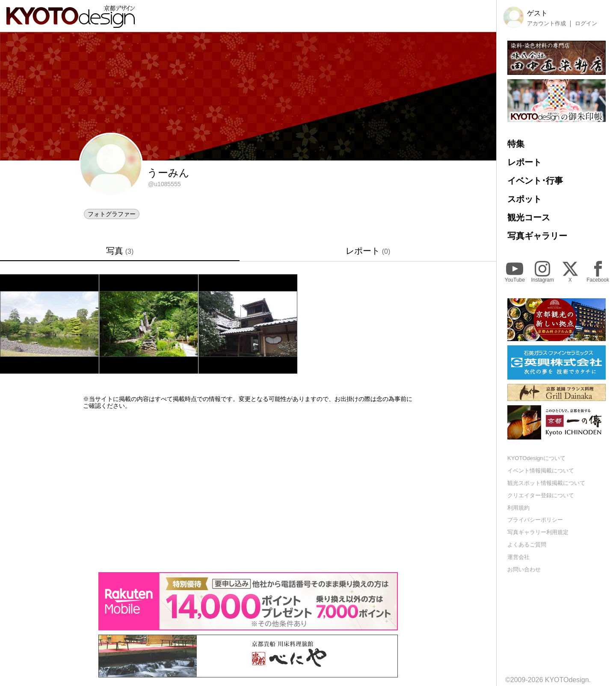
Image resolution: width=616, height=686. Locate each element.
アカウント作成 (546, 24)
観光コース (529, 217)
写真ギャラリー (537, 236)
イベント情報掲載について (541, 471)
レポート (368, 251)
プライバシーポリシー (535, 520)
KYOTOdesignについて (536, 458)
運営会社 (518, 557)
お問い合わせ (524, 569)
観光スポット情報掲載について (546, 483)
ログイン (586, 24)
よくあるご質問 (527, 545)
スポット (524, 199)
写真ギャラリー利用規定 (538, 532)
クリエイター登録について (541, 495)
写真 (120, 251)
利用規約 (518, 508)
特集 (516, 144)
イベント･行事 (535, 181)
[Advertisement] (248, 491)
